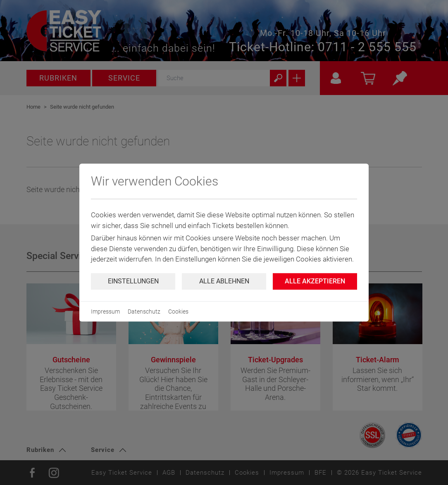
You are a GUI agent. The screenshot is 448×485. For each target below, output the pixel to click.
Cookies (178, 311)
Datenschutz (144, 311)
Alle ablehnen (224, 281)
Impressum (105, 311)
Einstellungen (133, 281)
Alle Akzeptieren (315, 281)
